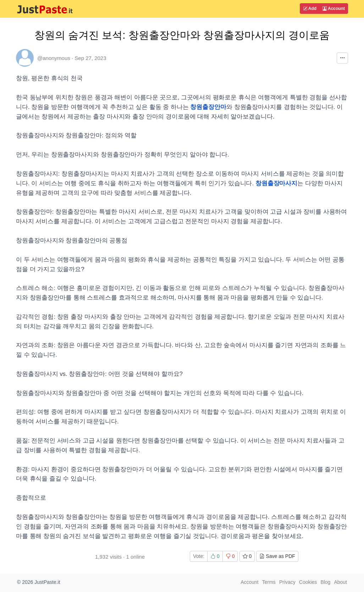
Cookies (308, 582)
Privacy (287, 582)
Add (310, 9)
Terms (269, 582)
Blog (325, 582)
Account (334, 9)
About (340, 582)
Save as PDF (277, 556)
